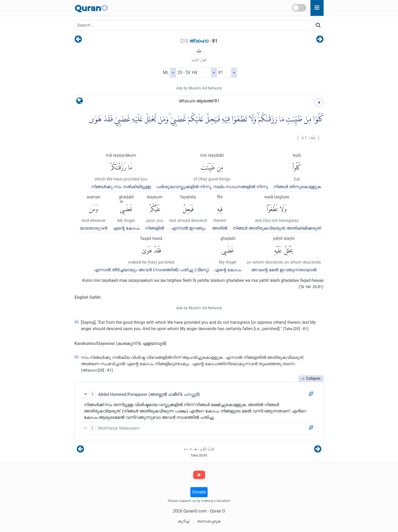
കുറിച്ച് (183, 521)
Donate (199, 492)
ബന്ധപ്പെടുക (209, 521)
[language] (80, 102)
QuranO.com (195, 511)
